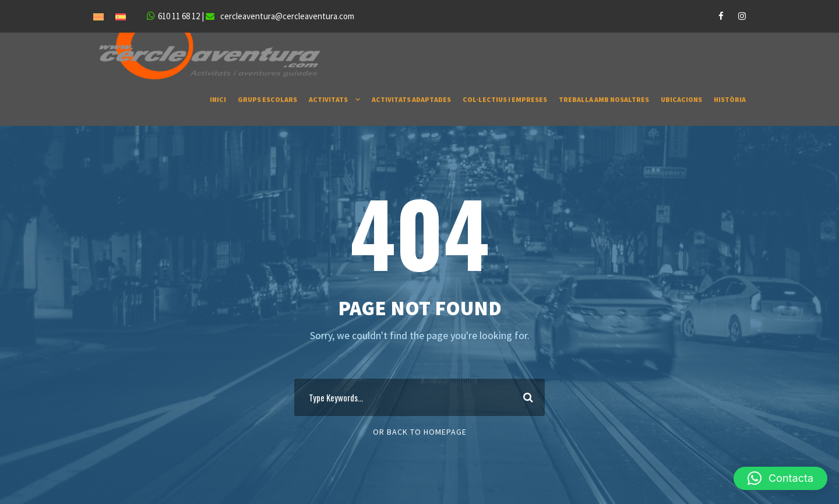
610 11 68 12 (179, 16)
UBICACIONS (681, 99)
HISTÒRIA (730, 99)
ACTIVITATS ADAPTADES (411, 99)
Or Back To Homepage (420, 432)
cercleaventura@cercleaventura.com (287, 16)
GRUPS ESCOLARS (267, 99)
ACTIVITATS (328, 99)
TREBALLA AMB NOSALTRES (604, 99)
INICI (218, 99)
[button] (780, 478)
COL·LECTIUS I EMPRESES (505, 99)
